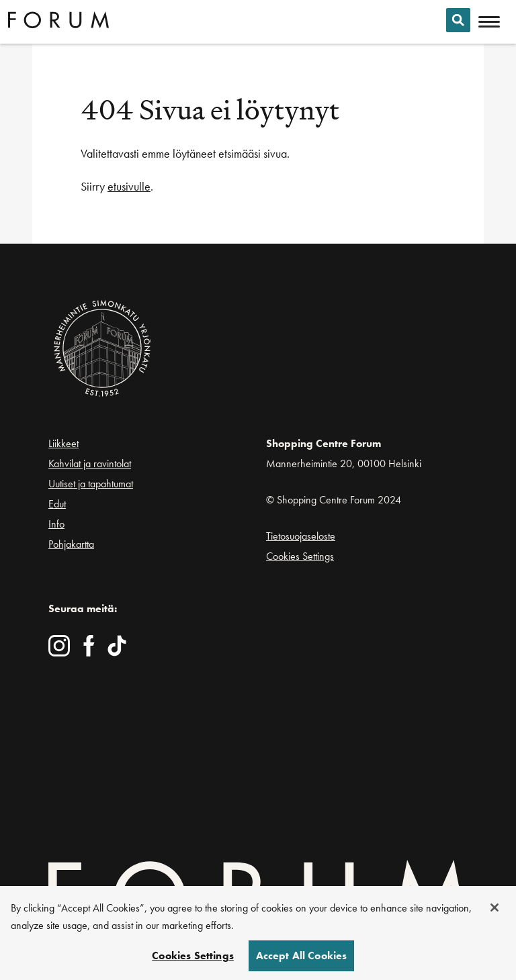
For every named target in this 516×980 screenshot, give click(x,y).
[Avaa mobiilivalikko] (489, 22)
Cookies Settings (300, 556)
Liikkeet (63, 443)
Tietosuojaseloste (301, 536)
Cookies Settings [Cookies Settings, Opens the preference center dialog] (193, 958)
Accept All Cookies (302, 958)
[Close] (494, 910)
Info (56, 524)
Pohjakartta (71, 544)
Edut (57, 504)
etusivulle (129, 186)
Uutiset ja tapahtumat (91, 484)
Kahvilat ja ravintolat (90, 463)
